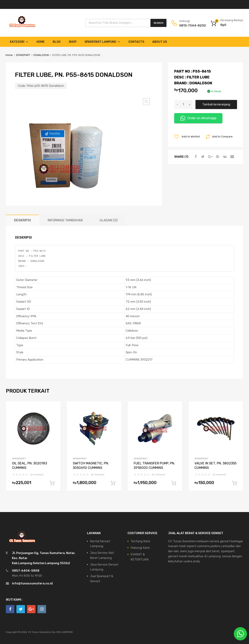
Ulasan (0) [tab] (108, 220)
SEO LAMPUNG (64, 632)
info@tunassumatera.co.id (32, 583)
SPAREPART (23, 55)
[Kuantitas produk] (183, 104)
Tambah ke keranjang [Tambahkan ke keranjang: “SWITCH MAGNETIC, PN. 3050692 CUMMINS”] (113, 483)
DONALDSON (41, 55)
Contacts (136, 42)
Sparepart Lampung (102, 42)
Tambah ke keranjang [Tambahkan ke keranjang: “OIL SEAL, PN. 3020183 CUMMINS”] (52, 483)
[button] (146, 102)
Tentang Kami (140, 541)
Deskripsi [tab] (22, 220)
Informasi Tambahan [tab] (65, 220)
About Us (160, 42)
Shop (73, 42)
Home (41, 42)
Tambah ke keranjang (216, 104)
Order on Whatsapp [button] (198, 118)
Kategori (19, 42)
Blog (57, 42)
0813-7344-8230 (189, 26)
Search (158, 23)
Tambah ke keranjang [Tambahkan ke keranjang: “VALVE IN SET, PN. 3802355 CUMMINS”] (235, 483)
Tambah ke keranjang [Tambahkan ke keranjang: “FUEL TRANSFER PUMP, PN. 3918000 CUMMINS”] (174, 483)
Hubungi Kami (140, 548)
